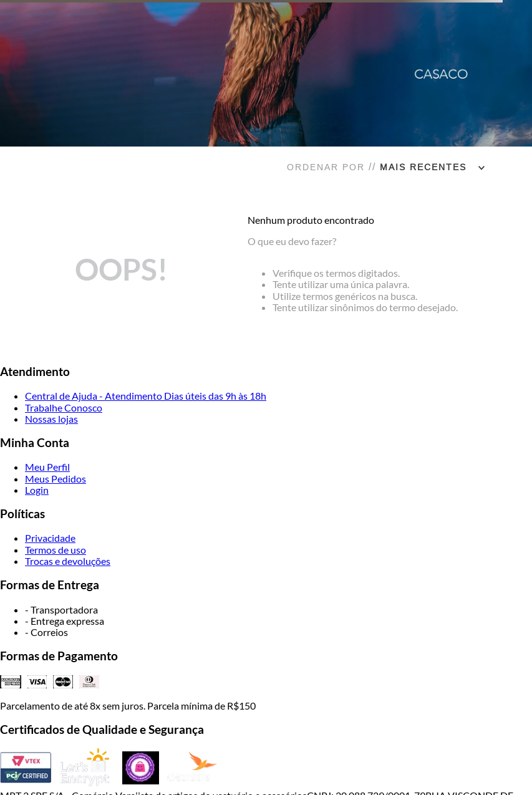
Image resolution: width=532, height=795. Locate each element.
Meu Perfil (47, 467)
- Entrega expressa (65, 621)
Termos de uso (56, 550)
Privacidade (50, 538)
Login (37, 490)
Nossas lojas (51, 419)
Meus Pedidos (56, 479)
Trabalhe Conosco (64, 407)
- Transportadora (61, 609)
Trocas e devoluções (68, 561)
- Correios (46, 632)
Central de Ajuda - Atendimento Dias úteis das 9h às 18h (146, 396)
